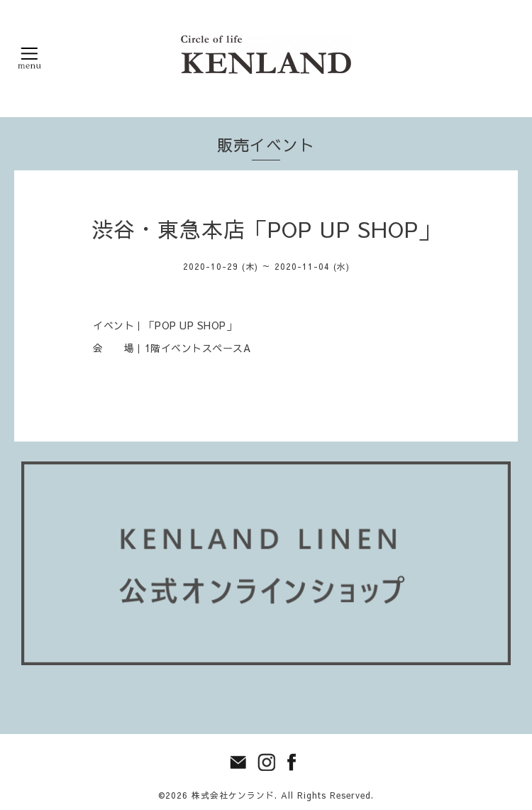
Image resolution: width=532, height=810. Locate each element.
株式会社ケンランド (233, 795)
